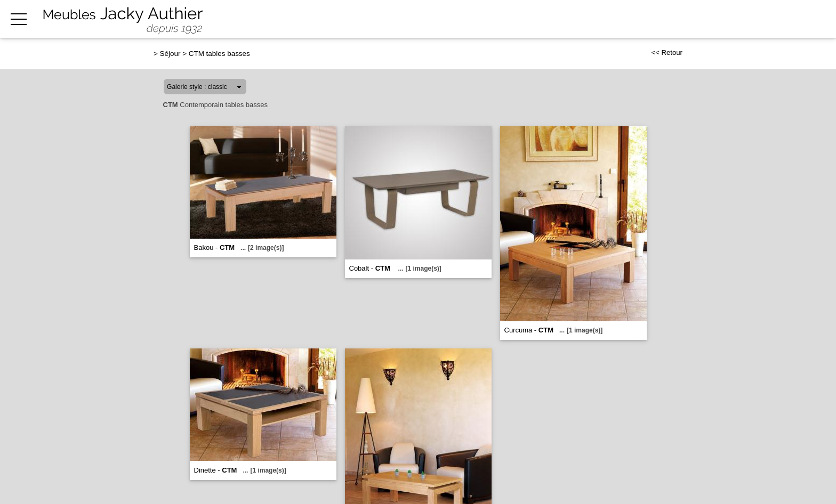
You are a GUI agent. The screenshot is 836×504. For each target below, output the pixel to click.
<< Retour (667, 52)
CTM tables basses (219, 54)
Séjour (170, 54)
